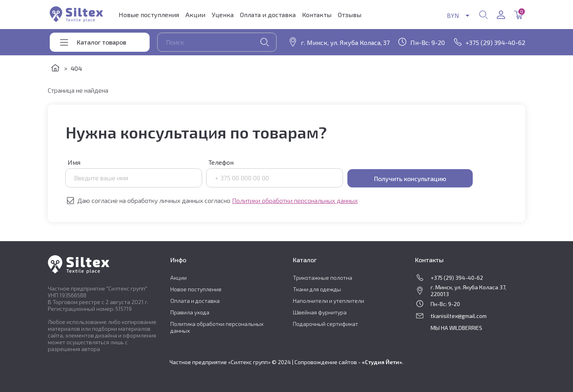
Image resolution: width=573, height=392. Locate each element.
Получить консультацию (410, 178)
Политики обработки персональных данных (295, 200)
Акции (195, 15)
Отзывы (350, 15)
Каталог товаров (101, 42)
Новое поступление (196, 289)
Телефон (275, 173)
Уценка (223, 15)
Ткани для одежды (317, 289)
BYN (451, 15)
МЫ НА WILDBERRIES (456, 328)
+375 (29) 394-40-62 (495, 42)
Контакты (317, 15)
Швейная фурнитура (320, 312)
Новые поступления (149, 15)
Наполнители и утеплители (328, 301)
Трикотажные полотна (323, 278)
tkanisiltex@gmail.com (459, 316)
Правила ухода (190, 312)
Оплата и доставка (268, 15)
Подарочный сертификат (325, 324)
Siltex (76, 14)
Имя (134, 173)
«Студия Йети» (382, 362)
